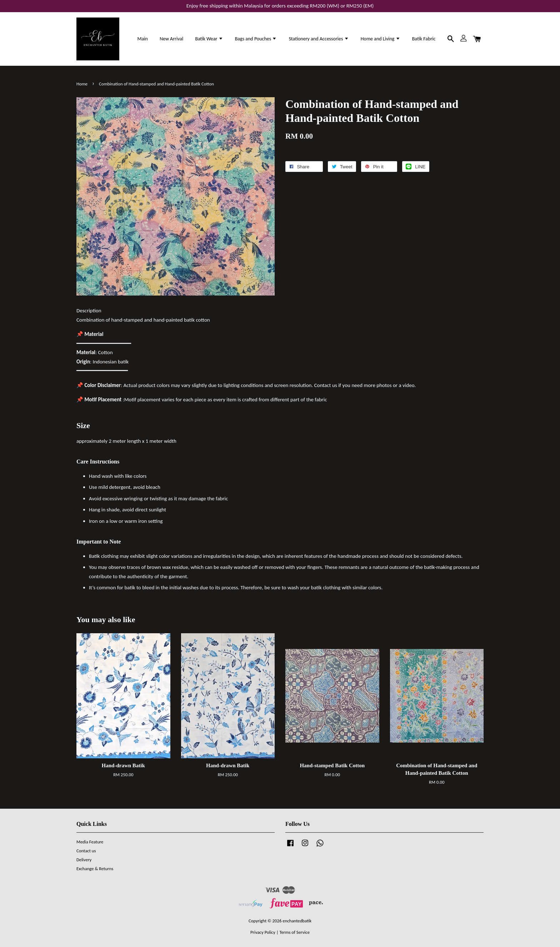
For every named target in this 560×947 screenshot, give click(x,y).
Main (143, 39)
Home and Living (381, 39)
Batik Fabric (424, 39)
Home (82, 84)
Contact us (86, 851)
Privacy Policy (263, 932)
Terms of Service (294, 932)
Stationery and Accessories (319, 39)
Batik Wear (209, 39)
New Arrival (171, 39)
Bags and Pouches (256, 39)
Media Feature (90, 842)
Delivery (84, 860)
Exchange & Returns (95, 869)
